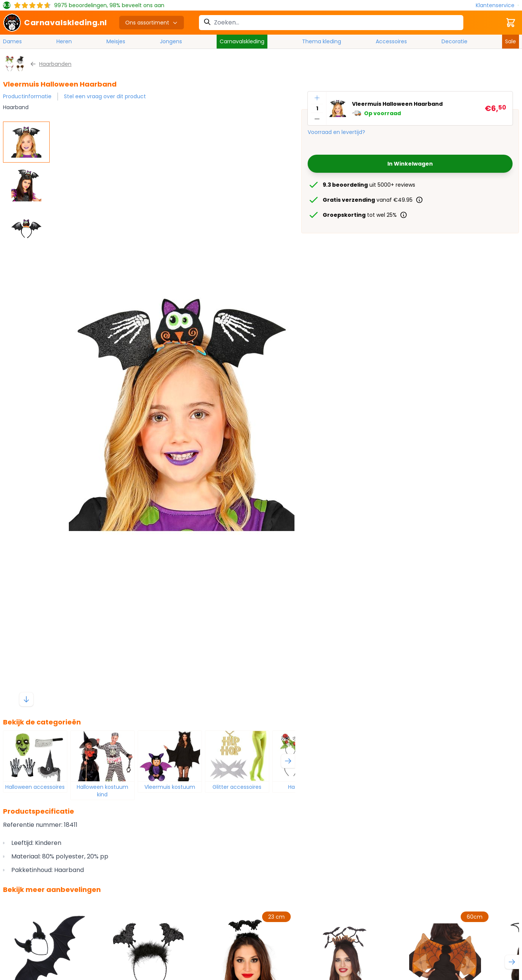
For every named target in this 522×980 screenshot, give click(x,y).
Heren (64, 41)
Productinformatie (27, 96)
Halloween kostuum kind (102, 791)
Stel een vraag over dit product (105, 96)
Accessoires (391, 41)
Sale (511, 41)
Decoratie (454, 41)
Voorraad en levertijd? (336, 132)
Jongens (171, 41)
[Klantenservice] (497, 5)
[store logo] (55, 23)
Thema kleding (322, 41)
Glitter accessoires (237, 787)
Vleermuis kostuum (170, 787)
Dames (12, 41)
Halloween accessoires (35, 787)
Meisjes (116, 41)
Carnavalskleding (242, 41)
